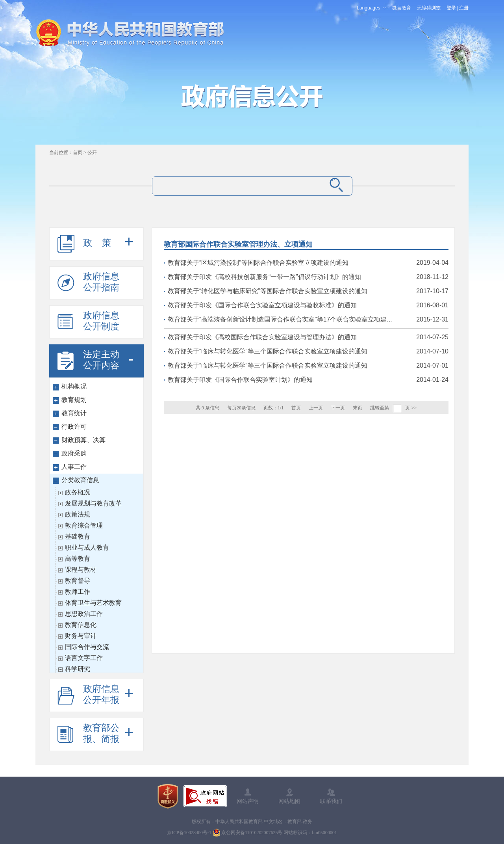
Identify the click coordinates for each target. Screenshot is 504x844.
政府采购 (74, 453)
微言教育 (402, 8)
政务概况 (78, 492)
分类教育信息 (80, 480)
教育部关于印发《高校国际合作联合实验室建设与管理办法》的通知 (262, 337)
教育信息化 (81, 625)
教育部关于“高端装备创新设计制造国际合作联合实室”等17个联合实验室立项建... (280, 319)
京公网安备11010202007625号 (252, 833)
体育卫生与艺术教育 (93, 603)
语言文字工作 (84, 658)
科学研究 (78, 669)
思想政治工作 (84, 614)
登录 (451, 8)
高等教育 (78, 559)
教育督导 (78, 581)
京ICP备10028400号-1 (189, 833)
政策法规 (78, 514)
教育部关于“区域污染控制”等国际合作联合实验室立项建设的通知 (258, 263)
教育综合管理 (84, 525)
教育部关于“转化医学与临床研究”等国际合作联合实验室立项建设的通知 (268, 291)
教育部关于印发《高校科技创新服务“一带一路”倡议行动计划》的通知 (264, 277)
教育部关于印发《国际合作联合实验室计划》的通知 (240, 380)
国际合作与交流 (87, 647)
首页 (78, 152)
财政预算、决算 (83, 440)
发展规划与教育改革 (93, 503)
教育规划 (74, 400)
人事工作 (74, 467)
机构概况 (74, 386)
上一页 (316, 408)
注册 (464, 8)
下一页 (338, 408)
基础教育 (78, 536)
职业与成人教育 (87, 547)
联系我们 (331, 801)
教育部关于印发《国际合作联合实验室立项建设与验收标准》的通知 (262, 305)
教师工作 (78, 592)
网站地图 (289, 801)
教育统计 (74, 413)
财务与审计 (81, 636)
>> (414, 408)
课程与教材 (81, 570)
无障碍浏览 (429, 8)
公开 (92, 152)
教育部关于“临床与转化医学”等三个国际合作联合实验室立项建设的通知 (268, 351)
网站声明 (248, 801)
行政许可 (74, 427)
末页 (358, 408)
